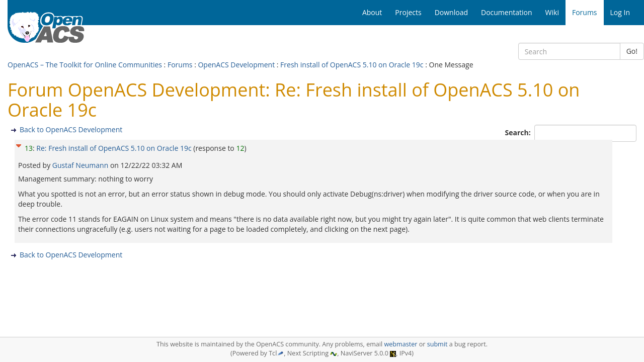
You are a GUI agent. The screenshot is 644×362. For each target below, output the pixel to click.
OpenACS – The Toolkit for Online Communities (85, 65)
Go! (632, 51)
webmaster (400, 344)
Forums (180, 65)
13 (29, 148)
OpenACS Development (236, 65)
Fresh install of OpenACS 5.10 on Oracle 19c (352, 65)
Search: (519, 132)
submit (437, 344)
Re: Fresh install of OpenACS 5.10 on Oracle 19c (114, 148)
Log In (620, 12)
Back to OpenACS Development (71, 129)
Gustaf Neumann (81, 165)
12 (240, 148)
